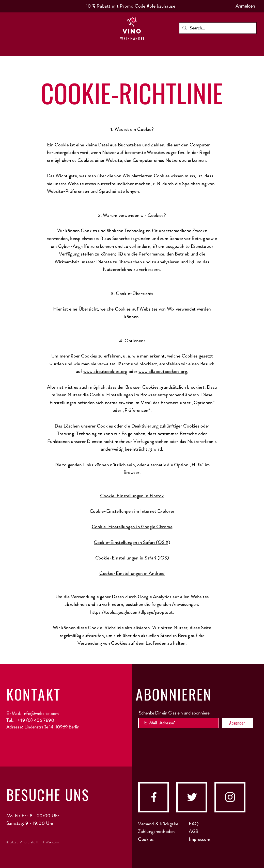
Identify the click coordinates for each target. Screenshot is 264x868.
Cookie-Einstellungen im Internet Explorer (132, 511)
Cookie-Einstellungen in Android (132, 573)
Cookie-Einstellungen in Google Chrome (132, 527)
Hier (58, 309)
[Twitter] (192, 797)
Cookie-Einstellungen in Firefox (132, 496)
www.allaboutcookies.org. (163, 371)
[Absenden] (237, 723)
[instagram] (230, 797)
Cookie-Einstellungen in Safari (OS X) (132, 542)
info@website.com (41, 713)
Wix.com (52, 842)
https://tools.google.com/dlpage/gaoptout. (132, 612)
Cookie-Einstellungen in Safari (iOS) (132, 558)
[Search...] (218, 28)
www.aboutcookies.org (105, 371)
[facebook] (154, 797)
